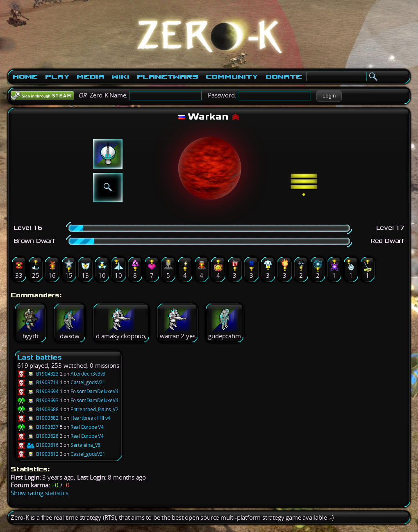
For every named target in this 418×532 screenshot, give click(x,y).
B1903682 (38, 418)
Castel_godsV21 (88, 382)
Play (57, 77)
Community (232, 77)
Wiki (120, 77)
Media (90, 77)
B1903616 (38, 445)
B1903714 (38, 382)
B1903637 (38, 427)
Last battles (40, 357)
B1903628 (38, 436)
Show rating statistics (40, 493)
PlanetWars (168, 77)
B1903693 (38, 400)
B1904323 (38, 374)
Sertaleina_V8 (85, 445)
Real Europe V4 (87, 427)
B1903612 (38, 454)
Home (25, 77)
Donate (284, 77)
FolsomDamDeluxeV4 (94, 391)
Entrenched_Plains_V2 (94, 409)
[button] (329, 96)
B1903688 (38, 409)
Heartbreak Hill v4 (90, 418)
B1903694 (38, 391)
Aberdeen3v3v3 (88, 374)
